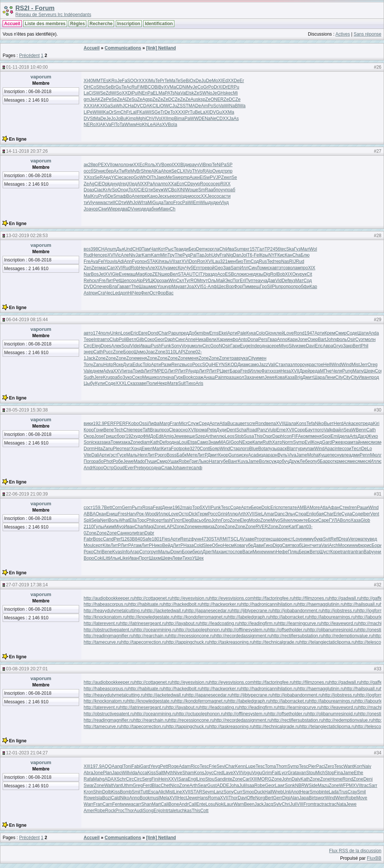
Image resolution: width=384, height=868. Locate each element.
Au (193, 99)
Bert (357, 346)
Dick (193, 514)
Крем (330, 333)
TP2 (268, 249)
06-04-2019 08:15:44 (27, 320)
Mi (235, 93)
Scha (241, 430)
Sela (96, 520)
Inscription (129, 24)
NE (87, 125)
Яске (118, 365)
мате (362, 539)
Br (113, 87)
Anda (373, 333)
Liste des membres (45, 24)
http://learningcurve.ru (300, 623)
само (254, 365)
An (155, 184)
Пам (146, 249)
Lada (334, 792)
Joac (150, 352)
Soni (88, 442)
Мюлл (376, 455)
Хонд (136, 449)
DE (202, 119)
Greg (138, 785)
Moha (313, 455)
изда (263, 455)
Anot (295, 792)
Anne (190, 339)
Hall (268, 792)
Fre (87, 261)
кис (245, 274)
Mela (164, 798)
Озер (313, 339)
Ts (172, 93)
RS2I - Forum (35, 8)
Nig (229, 255)
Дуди (222, 430)
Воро (89, 558)
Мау (176, 287)
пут (204, 281)
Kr (105, 190)
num (112, 249)
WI (127, 125)
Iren (353, 508)
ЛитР (149, 371)
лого (245, 449)
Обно (217, 545)
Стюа (301, 514)
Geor (160, 339)
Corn (117, 508)
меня (142, 358)
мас (103, 268)
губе (223, 461)
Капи (257, 442)
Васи (247, 552)
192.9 (99, 423)
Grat (292, 773)
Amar (269, 514)
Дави (258, 545)
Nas (285, 261)
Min (164, 255)
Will (125, 773)
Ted (271, 261)
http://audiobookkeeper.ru (109, 598)
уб (105, 196)
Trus (343, 792)
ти (150, 190)
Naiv (367, 766)
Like (124, 558)
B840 (137, 539)
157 (253, 249)
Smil (136, 792)
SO (130, 81)
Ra (208, 190)
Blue (254, 449)
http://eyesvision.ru (191, 598)
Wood (151, 514)
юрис (366, 545)
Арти (232, 333)
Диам (243, 365)
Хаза (356, 520)
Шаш (144, 287)
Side (313, 785)
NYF (273, 255)
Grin (222, 514)
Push (156, 346)
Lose (126, 333)
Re (127, 171)
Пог (236, 281)
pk (107, 184)
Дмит (308, 377)
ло (121, 165)
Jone (303, 339)
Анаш (209, 377)
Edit (160, 436)
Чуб (189, 268)
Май (220, 281)
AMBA (303, 508)
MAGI (225, 442)
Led (116, 293)
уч (197, 165)
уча (264, 281)
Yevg (155, 766)
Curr (238, 792)
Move (362, 798)
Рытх (137, 508)
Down (176, 552)
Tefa (311, 423)
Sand (220, 779)
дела (344, 436)
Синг (180, 339)
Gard (327, 442)
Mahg (99, 779)
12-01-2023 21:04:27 (27, 753)
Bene (109, 430)
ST (185, 106)
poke (185, 449)
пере (138, 430)
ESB (229, 274)
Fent (117, 804)
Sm (117, 112)
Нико (157, 545)
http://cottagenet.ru (153, 598)
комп (306, 436)
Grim (267, 773)
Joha (177, 468)
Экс (229, 281)
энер (88, 352)
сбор (119, 436)
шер (166, 274)
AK (97, 99)
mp (133, 119)
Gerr (277, 798)
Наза (188, 545)
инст (289, 539)
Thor (233, 798)
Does (106, 346)
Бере (256, 508)
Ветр (315, 552)
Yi (113, 177)
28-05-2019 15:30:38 (27, 410)
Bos (95, 274)
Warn (238, 804)
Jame (302, 455)
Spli (87, 520)
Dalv (296, 779)
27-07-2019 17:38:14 (27, 585)
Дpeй (304, 371)
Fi (139, 87)
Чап (154, 249)
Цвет (225, 371)
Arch (334, 545)
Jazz (263, 365)
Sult (182, 383)
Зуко (127, 377)
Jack (91, 358)
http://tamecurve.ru (102, 642)
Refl (334, 539)
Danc (280, 514)
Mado (139, 461)
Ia (175, 125)
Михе (258, 552)
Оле (97, 287)
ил (229, 177)
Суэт (360, 339)
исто (228, 552)
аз (91, 190)
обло (206, 520)
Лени (330, 377)
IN (139, 93)
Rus (263, 261)
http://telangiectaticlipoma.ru (328, 642)
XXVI (118, 371)
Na (177, 93)
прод (374, 377)
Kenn (240, 766)
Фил (145, 293)
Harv (131, 514)
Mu (152, 81)
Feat (157, 508)
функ (196, 539)
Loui (183, 442)
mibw (204, 333)
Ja (231, 119)
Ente (201, 804)
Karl (292, 527)
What (124, 520)
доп (124, 293)
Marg (164, 423)
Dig (267, 274)
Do (86, 190)
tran (141, 533)
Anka (349, 423)
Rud (88, 255)
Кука (251, 333)
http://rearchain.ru (151, 636)
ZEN (157, 274)
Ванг (233, 461)
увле (344, 455)
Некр (162, 383)
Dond (153, 333)
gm (87, 99)
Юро (157, 281)
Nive (178, 773)
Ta (122, 125)
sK (109, 81)
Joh (208, 255)
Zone (118, 352)
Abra (88, 773)
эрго (162, 455)
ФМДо (149, 436)
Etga (192, 442)
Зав (227, 268)
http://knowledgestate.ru (151, 617)
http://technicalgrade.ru (277, 642)
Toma (270, 766)
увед (372, 539)
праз (229, 377)
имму (308, 539)
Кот (162, 249)
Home (336, 779)
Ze (196, 93)
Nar (87, 274)
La (86, 93)
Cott (204, 811)
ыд (208, 203)
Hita (98, 449)
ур (198, 184)
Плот (177, 520)
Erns (214, 333)
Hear (305, 792)
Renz (177, 365)
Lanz (219, 792)
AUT (191, 274)
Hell (327, 365)
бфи (305, 287)
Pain (219, 377)
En (145, 93)
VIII (300, 804)
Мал (305, 249)
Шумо (139, 352)
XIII (87, 766)
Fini (155, 779)
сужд (274, 461)
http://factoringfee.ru (274, 598)
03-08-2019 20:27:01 (27, 669)
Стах (280, 365)
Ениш (112, 514)
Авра (328, 346)
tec (283, 249)
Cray (352, 792)
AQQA (108, 766)
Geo (219, 268)
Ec (142, 165)
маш (131, 274)
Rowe (89, 798)
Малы (164, 552)
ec (231, 93)
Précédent (29, 56)
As (236, 119)
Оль (212, 281)
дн (112, 184)
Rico (195, 766)
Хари (222, 339)
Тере (89, 339)
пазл (290, 365)
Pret (138, 468)
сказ (97, 442)
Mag (140, 274)
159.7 (98, 508)
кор (209, 249)
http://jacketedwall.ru (165, 611)
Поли (152, 383)
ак (86, 165)
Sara (183, 779)
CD (179, 87)
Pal (193, 255)
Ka (106, 112)
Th (195, 171)
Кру (181, 268)
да (161, 203)
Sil (269, 287)
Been (249, 804)
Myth (168, 773)
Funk (166, 346)
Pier (312, 766)
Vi (201, 165)
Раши (363, 508)
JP (219, 177)
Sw (175, 177)
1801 (157, 539)
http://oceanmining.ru (155, 630)
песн (334, 455)
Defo (164, 442)
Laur (229, 804)
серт (358, 423)
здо (214, 274)
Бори (377, 545)
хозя (276, 371)
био (239, 261)
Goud (119, 468)
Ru (134, 87)
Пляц (293, 552)
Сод (255, 261)
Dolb (107, 792)
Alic (161, 792)
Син (252, 268)
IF (137, 112)
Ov (215, 171)
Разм (166, 365)
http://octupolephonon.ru (201, 630)
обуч (284, 461)
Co (93, 87)
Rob (135, 268)
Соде (352, 333)
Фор (238, 287)
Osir (351, 339)
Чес (109, 293)
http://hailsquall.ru (362, 604)
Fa (124, 81)
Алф (212, 287)
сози (347, 449)
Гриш (109, 436)
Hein (163, 779)
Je (119, 81)
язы (166, 261)
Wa (242, 106)
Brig (298, 377)
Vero (353, 539)
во (95, 165)
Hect (182, 798)
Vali (272, 365)
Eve (123, 274)
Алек (116, 346)
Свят (287, 545)
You (108, 261)
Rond (299, 333)
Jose (99, 436)
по (166, 184)
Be (198, 112)
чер (105, 287)
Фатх (266, 371)
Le (150, 125)
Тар (200, 255)
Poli (123, 339)
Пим (247, 287)
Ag (145, 99)
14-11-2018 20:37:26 (27, 151)
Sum (239, 249)
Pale (242, 333)
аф (123, 196)
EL (156, 93)
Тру (171, 255)
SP (229, 165)
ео (175, 196)
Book (188, 377)
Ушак (173, 461)
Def (285, 281)
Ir (121, 184)
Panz (262, 430)
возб (297, 545)
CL (179, 171)
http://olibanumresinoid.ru (333, 630)
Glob (365, 520)
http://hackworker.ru (221, 604)
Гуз (297, 249)
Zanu (98, 365)
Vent (375, 514)
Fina (338, 773)
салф (197, 468)
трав (234, 358)
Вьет (329, 423)
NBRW (302, 785)
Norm (287, 442)
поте (283, 508)
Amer (89, 811)
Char (163, 333)
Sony (176, 346)
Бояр (214, 449)
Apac (329, 449)
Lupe (251, 766)
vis (115, 261)
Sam (235, 268)
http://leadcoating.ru (220, 623)
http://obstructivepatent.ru (109, 630)
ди (187, 165)
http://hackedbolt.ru (183, 604)
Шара (319, 377)
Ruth (267, 442)
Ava (94, 261)
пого (319, 430)
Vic (118, 255)
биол (197, 552)
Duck (259, 792)
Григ (194, 461)
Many (358, 371)
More (315, 508)
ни (131, 165)
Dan (237, 255)
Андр (193, 371)
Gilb (140, 339)
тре (204, 268)
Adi (121, 261)
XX (142, 81)
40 (90, 81)
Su (134, 99)
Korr (358, 766)
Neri (104, 520)
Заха (249, 377)
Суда (346, 514)
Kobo (133, 423)
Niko (319, 423)
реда (315, 371)
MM (97, 81)
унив (379, 552)
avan (301, 773)
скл (95, 281)
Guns (234, 455)
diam (145, 442)
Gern (127, 508)
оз (92, 177)
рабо (118, 377)
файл (338, 430)
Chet (165, 785)
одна (264, 346)
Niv (132, 255)
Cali (165, 804)
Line (178, 792)
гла (216, 249)
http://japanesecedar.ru (209, 611)
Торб (197, 508)
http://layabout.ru (183, 623)
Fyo (136, 261)
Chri (97, 552)
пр (230, 171)
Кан (288, 255)
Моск (343, 545)
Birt (312, 798)
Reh (88, 281)
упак (309, 449)
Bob (281, 274)
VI (154, 119)
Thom (282, 766)
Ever (129, 468)
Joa (190, 287)
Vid (278, 281)
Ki (128, 119)
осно (183, 430)
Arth (210, 436)
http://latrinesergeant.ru (143, 623)
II (167, 119)
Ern (197, 268)
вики (88, 423)
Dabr (149, 533)
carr (137, 804)
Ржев (338, 442)
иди (185, 249)
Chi (223, 249)
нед (252, 274)
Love (289, 333)
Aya (166, 268)
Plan (107, 773)
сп (182, 184)
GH (220, 93)
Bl (237, 106)
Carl (247, 779)
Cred (218, 773)
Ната (214, 461)
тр (225, 171)
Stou (311, 773)
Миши (148, 377)
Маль (132, 455)
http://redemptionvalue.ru (348, 636)
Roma (214, 798)
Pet (116, 281)
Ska (290, 249)
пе (149, 171)
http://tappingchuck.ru (188, 642)
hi (144, 119)
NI (183, 190)
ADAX (110, 779)
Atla (223, 423)
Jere (98, 377)
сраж (198, 377)
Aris (199, 383)
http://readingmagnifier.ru (109, 636)
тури (301, 449)
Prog (259, 539)
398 (94, 249)
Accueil (12, 24)
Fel (257, 255)
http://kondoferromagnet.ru (201, 617)
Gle (115, 274)
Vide (135, 346)
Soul (126, 346)
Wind (336, 365)
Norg (260, 798)
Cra (101, 293)
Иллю (255, 371)
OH (87, 87)
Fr (128, 112)
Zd (108, 93)
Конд (317, 442)
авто (88, 333)
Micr (183, 423)
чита (317, 545)
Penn (365, 455)
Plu (275, 287)
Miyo (284, 346)
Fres (122, 514)
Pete (212, 430)
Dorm (89, 449)
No (209, 93)
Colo (260, 333)
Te (158, 81)
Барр (325, 461)
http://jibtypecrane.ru (252, 611)
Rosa (148, 508)
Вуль (283, 455)
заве (142, 383)
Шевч (369, 371)
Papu (173, 333)
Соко (149, 339)
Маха (218, 552)
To (173, 112)
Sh (96, 171)
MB (144, 87)
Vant (117, 785)
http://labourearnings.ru (332, 617)
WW (194, 119)
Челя (337, 371)
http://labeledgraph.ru (249, 617)
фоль (342, 339)
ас (126, 177)
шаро (278, 539)
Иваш (145, 346)
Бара (235, 371)
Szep (200, 436)
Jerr (364, 365)
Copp (300, 430)
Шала (290, 423)
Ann (128, 261)
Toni (127, 766)
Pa (150, 93)
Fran (175, 423)
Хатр (277, 442)
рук (303, 274)
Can (111, 268)
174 (97, 333)
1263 (127, 539)
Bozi (106, 798)
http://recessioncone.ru (191, 636)
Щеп (124, 281)
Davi (310, 346)
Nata (341, 804)
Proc (120, 811)
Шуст (325, 552)
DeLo (367, 449)
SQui (207, 365)
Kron (88, 792)
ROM (196, 281)
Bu (123, 119)
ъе (169, 196)
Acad (253, 455)
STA (151, 261)
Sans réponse (367, 34)
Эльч (290, 514)
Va (183, 93)
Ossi (143, 423)
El (188, 93)
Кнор (223, 455)
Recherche (101, 24)
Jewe (270, 377)
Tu (192, 112)
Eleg (96, 346)
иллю (219, 436)
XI (86, 81)
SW (97, 93)
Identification (159, 24)
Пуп (249, 281)
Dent (231, 430)
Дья (120, 249)
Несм (229, 545)
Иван (364, 377)
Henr (142, 455)
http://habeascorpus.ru (106, 604)
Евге (143, 333)
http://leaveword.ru (340, 623)
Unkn (115, 333)
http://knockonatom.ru (105, 617)
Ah (164, 171)
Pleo (117, 449)
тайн (358, 442)
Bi (188, 81)
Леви (177, 558)
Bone (174, 804)
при (94, 293)
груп (154, 552)
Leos (229, 436)
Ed (225, 81)
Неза (286, 371)
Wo (189, 190)
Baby (369, 552)
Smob (316, 792)
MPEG (161, 371)
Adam (185, 766)
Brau (155, 430)
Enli (310, 514)
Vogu (187, 346)
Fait (276, 773)
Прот (144, 558)
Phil (364, 346)
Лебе (305, 461)
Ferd (147, 785)
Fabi (136, 766)
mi (179, 196)
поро (300, 365)
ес (121, 177)
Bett (108, 508)
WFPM (346, 785)
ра (192, 165)
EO (102, 184)
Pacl (320, 766)
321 (224, 261)
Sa (113, 106)
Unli (287, 792)
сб (91, 171)
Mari (157, 449)
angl (119, 766)
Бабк (182, 455)
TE (103, 81)
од (126, 190)
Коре (335, 552)
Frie (213, 766)
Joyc (209, 773)
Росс (197, 365)
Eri (243, 281)
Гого (225, 520)
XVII (295, 371)
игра (128, 371)
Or (136, 81)
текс (268, 539)
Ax (116, 171)
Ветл (131, 339)
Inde (255, 346)
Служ (193, 423)
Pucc (108, 352)
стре (319, 365)
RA (206, 171)
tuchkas (184, 811)
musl (155, 798)
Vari (325, 545)
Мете (192, 455)
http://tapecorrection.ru (144, 642)
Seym (208, 792)
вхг (247, 249)
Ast (87, 293)
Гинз (268, 545)
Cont (205, 449)
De (198, 81)
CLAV (239, 539)
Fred (245, 371)
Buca (232, 423)
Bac (170, 293)
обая (319, 514)
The (179, 255)
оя (169, 171)
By (161, 87)
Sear (202, 785)
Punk (216, 508)
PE (101, 165)
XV (166, 87)
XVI (111, 255)
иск (268, 268)
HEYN (218, 365)
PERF (110, 423)
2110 (89, 527)
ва (125, 209)
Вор (230, 287)
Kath (155, 442)
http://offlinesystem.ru (246, 630)
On (120, 190)
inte (338, 449)
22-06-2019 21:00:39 (27, 494)
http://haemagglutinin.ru (321, 604)
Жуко (373, 436)
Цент (307, 545)
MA (192, 106)
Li (158, 106)
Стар (235, 449)
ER (231, 87)
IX (163, 119)
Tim (247, 261)
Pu (236, 87)
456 (276, 249)
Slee (207, 545)
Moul (88, 545)
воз (87, 249)
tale (173, 811)
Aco (221, 274)
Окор (89, 436)
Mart (156, 804)
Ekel (223, 333)
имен (261, 358)
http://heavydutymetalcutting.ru (114, 611)
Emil (335, 436)
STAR (217, 539)
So (119, 93)
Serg (146, 779)
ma (181, 119)
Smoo (248, 792)
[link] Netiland (161, 48)
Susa (249, 436)
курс (147, 468)
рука (244, 358)
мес (174, 268)
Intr (97, 339)
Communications (123, 48)
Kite (107, 545)
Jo (113, 119)
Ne (213, 119)
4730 (206, 539)
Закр (348, 346)
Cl (154, 106)
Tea (177, 249)
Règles (77, 24)
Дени (167, 508)
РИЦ (148, 281)
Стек (344, 508)
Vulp (272, 430)
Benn (361, 430)
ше (195, 190)
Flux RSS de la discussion (355, 851)
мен (232, 261)
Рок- (140, 514)
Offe (251, 798)
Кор (148, 274)
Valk (328, 430)
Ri (222, 184)
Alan (294, 798)
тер (278, 261)
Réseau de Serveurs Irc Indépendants (53, 15)
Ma (172, 81)
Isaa (250, 785)
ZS (180, 106)
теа (257, 281)
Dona (253, 339)
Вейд (168, 545)
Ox (193, 81)
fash (167, 520)
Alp (139, 281)
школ (239, 377)
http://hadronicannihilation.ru (269, 604)
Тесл (356, 449)
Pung (347, 371)
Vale (88, 371)
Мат (299, 281)
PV (213, 177)
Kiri (376, 423)
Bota (263, 449)
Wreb (277, 792)
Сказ (132, 383)
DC (172, 99)
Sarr (373, 785)
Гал (261, 249)
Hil (130, 293)
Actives (343, 34)
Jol (244, 255)
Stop (329, 773)
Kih (158, 261)
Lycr (283, 773)
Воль (114, 520)
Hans (203, 798)
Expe (247, 442)
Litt (106, 558)
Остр (108, 468)
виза (210, 527)
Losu (210, 804)
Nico (175, 785)
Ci (91, 93)
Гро (263, 287)
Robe (184, 461)
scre (251, 423)
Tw (122, 171)
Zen (88, 268)
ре (145, 196)
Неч (143, 268)
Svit (327, 539)
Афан (334, 508)
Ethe (359, 773)
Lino (201, 779)
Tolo (147, 365)
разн (273, 455)
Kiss (151, 773)
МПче (326, 371)
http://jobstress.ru (340, 611)
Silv (292, 346)
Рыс (170, 249)
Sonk (290, 785)
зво (289, 268)
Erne (281, 430)
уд (118, 184)
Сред (204, 423)
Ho (139, 125)
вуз (292, 281)
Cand (108, 539)
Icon (287, 436)
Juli (242, 785)
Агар (134, 552)
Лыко (203, 461)
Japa (304, 798)
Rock (110, 811)
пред (184, 333)
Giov (270, 333)
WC (168, 106)
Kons (301, 423)
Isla (99, 798)
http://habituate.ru (146, 604)
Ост (154, 293)
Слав (167, 468)
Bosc (98, 539)
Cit (310, 274)
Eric (134, 333)
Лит (109, 281)
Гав (121, 287)
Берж (304, 552)
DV (137, 106)
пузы (272, 449)
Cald (116, 798)
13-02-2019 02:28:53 (27, 236)
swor (320, 798)
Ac (129, 87)
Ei (202, 177)
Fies (166, 539)
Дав (271, 281)
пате (292, 508)
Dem (201, 249)
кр (210, 165)
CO (151, 87)
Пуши (151, 461)
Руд (187, 255)
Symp (299, 442)
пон (143, 261)
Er (242, 81)
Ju (204, 81)
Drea (343, 539)
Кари (293, 339)
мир (153, 287)
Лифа (154, 423)
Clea (173, 430)
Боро (129, 352)
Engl (192, 779)
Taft (146, 430)
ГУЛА (334, 520)
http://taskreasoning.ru (232, 642)
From (309, 804)
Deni (368, 779)
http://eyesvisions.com (232, 598)
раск (282, 449)
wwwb (355, 545)
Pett (164, 766)
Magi (149, 527)
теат (126, 449)
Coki (99, 558)
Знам (214, 442)
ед (220, 171)
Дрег (207, 552)
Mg (139, 119)
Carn (107, 804)
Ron (201, 261)
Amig (169, 436)
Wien (340, 798)
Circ (88, 346)
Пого (88, 461)
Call (193, 804)
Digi (286, 798)
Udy (215, 255)
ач (91, 209)
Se (183, 81)
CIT (199, 274)
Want (349, 766)
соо (133, 281)
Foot (175, 449)
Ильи (115, 558)
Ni (185, 87)
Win (172, 281)
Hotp (108, 365)
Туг (187, 281)
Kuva (243, 461)
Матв (172, 383)
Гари (235, 346)
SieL (259, 514)
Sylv (277, 804)
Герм (203, 514)
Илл (244, 268)
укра (310, 365)
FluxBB (374, 858)
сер (104, 255)
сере (274, 346)
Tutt (144, 792)
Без (192, 249)
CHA (103, 249)
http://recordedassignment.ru (243, 636)
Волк (264, 461)
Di (130, 93)
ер (169, 165)
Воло (345, 520)
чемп (259, 377)
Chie (128, 430)
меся (368, 442)
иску (243, 455)
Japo (117, 773)
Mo (215, 81)
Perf (118, 539)
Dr (216, 87)
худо (138, 436)
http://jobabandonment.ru (298, 611)
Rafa (88, 779)
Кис (281, 255)
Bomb (126, 792)
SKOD (231, 365)
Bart (322, 339)
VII (172, 261)
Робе (118, 461)
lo (211, 171)
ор (95, 209)
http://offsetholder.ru (288, 630)
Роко (88, 552)
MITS (228, 539)
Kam (146, 255)
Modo (255, 520)
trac (365, 785)
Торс (142, 520)
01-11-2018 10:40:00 (27, 67)
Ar (109, 190)
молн (370, 339)
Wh (119, 106)
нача (169, 377)
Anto (243, 339)
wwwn (270, 552)
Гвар (272, 339)
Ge (157, 112)
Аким (109, 527)
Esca (153, 792)
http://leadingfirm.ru (259, 623)
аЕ (177, 184)
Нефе (282, 552)
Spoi (326, 436)
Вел (174, 274)
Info (126, 552)
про (304, 268)
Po (211, 87)
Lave (228, 773)
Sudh (89, 377)
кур (168, 287)
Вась (196, 520)
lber (366, 514)
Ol (162, 106)
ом (115, 165)
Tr (163, 112)
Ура (206, 274)
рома (202, 430)
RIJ (292, 261)
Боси (313, 520)
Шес (222, 287)
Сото (144, 552)
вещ (256, 287)
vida (133, 773)
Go (136, 177)
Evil (308, 442)
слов (237, 552)
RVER (262, 527)
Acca (142, 773)
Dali (95, 455)
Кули (100, 383)
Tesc (226, 508)
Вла (113, 287)
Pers (263, 339)
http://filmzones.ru (311, 598)
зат (178, 261)
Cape (323, 520)
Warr (88, 804)
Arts (353, 436)
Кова (280, 377)
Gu (118, 87)
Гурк (178, 377)
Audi (138, 811)
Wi (114, 93)
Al (124, 99)
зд (184, 196)
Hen (96, 255)
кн (197, 177)
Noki (220, 804)
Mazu (323, 785)
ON (214, 99)
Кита (166, 449)
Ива (230, 249)
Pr (162, 81)
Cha (297, 255)
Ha (131, 106)
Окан (101, 514)
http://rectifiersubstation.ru (297, 636)
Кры (264, 255)
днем (98, 371)
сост (88, 508)
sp (150, 99)
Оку (296, 274)
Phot (108, 461)
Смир (341, 333)
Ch (123, 112)
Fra (223, 255)
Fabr (88, 539)
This (258, 436)
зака (106, 442)
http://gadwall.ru (345, 598)
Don (193, 261)
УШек (198, 558)
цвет (242, 423)
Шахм (155, 558)
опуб (315, 461)
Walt (109, 785)
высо (187, 365)
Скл (180, 281)
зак (165, 281)
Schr (121, 779)
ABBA (90, 514)
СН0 (137, 249)
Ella (133, 520)
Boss (172, 455)
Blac (156, 785)
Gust (212, 785)
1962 (178, 508)
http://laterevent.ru (102, 623)
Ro (114, 81)
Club (114, 339)
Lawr (280, 785)
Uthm (127, 785)
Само (202, 442)
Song (148, 811)
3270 (195, 449)
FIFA (296, 436)
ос (86, 171)
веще (190, 436)
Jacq (268, 804)
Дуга (128, 365)
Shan (147, 804)
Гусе (121, 455)
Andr (88, 468)
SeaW (350, 430)
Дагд (362, 436)
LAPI (180, 352)
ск (164, 196)
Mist (355, 365)
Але (125, 255)
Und (128, 249)
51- (205, 287)
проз (164, 430)
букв (318, 539)
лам (297, 268)
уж (161, 190)
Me (169, 177)
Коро (89, 430)
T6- (250, 255)
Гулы (99, 527)
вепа (271, 423)
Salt (160, 773)
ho (103, 87)
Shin (97, 792)
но (155, 196)
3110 (170, 352)
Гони (99, 430)
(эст (113, 455)
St (98, 87)
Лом (261, 268)
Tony (88, 365)
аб (213, 190)
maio (187, 508)
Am (204, 106)
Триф (138, 371)
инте (186, 468)
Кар (313, 287)
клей (279, 333)
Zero (329, 766)
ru (96, 196)
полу (105, 333)
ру (193, 184)
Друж (294, 461)
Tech (119, 430)
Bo (171, 125)
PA (167, 93)
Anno (282, 339)
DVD (88, 287)
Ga (107, 106)
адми (354, 455)
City (252, 358)
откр (335, 461)
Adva (108, 371)
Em (196, 203)
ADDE (223, 785)
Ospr (267, 436)
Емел (147, 449)
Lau (216, 261)
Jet (102, 274)
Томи (116, 442)
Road (252, 430)
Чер (137, 293)
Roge (173, 766)
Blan (291, 449)
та (145, 203)
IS (152, 112)
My (190, 87)
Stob (239, 436)
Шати (363, 333)
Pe (109, 99)
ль (153, 165)
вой (211, 268)
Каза (290, 377)
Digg (277, 545)
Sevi (221, 766)
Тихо (190, 383)
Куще (324, 455)
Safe (147, 539)
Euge (245, 346)
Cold (198, 545)
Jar (139, 255)
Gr (206, 87)
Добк (194, 333)
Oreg (373, 365)
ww (133, 125)
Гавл (301, 527)
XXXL (121, 383)
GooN (216, 346)
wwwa (127, 804)
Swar (89, 785)
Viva (292, 455)
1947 (310, 333)
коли (132, 533)
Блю (305, 255)
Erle (337, 514)
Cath (98, 352)
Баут (310, 430)
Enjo (158, 811)
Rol (273, 274)
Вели (211, 339)
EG (145, 190)
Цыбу (89, 383)
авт (275, 268)
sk (192, 93)
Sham (188, 773)
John (331, 339)
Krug (107, 377)
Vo (159, 119)
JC (125, 106)
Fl (113, 125)
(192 (129, 436)
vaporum (41, 77)
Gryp (338, 346)
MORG (265, 779)
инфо (232, 339)
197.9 (96, 766)
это (282, 268)
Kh (145, 125)
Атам (136, 545)
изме (301, 346)
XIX (159, 268)
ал (160, 184)
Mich (320, 773)
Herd (339, 423)
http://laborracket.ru (290, 617)
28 (91, 165)
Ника (201, 339)
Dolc (266, 508)
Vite (87, 455)
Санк (122, 533)
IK (92, 196)
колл (159, 377)
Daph (170, 339)
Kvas (117, 552)
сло (238, 274)
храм (348, 442)
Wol (313, 249)
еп (140, 196)
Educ (137, 365)
